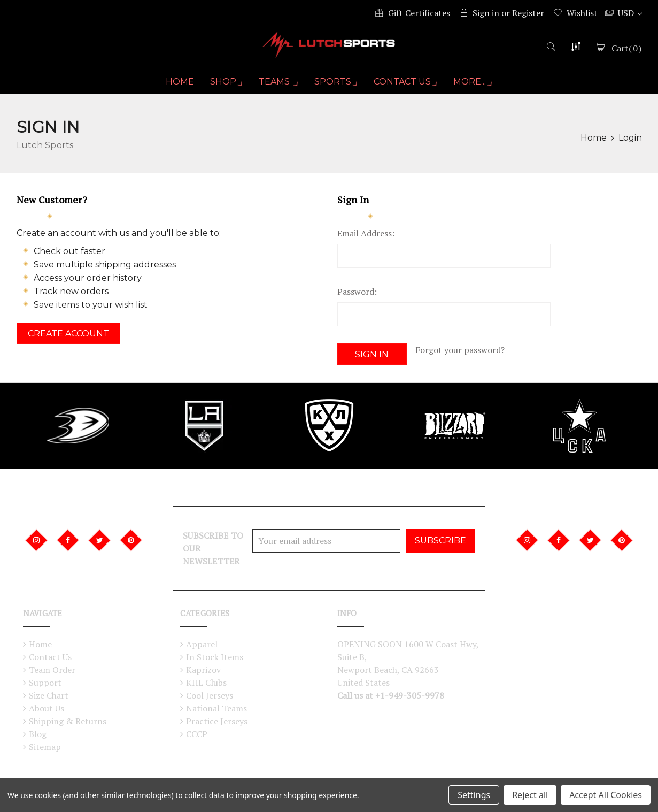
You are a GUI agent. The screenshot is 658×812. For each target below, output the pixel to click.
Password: (357, 296)
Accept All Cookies (606, 795)
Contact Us (407, 86)
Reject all (530, 795)
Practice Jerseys (217, 721)
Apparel (202, 644)
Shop (223, 86)
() (625, 52)
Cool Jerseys (210, 695)
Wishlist (582, 13)
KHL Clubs (206, 683)
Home (176, 86)
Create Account (68, 338)
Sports (336, 86)
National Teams (216, 708)
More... (476, 86)
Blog (38, 734)
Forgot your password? (460, 354)
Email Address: (366, 238)
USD (630, 13)
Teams (277, 86)
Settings (474, 795)
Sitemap (45, 747)
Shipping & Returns (68, 721)
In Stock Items (215, 657)
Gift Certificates (419, 13)
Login (630, 142)
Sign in (486, 13)
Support (45, 683)
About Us (47, 708)
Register (528, 13)
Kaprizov (203, 670)
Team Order (52, 670)
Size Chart (49, 695)
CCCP (197, 734)
